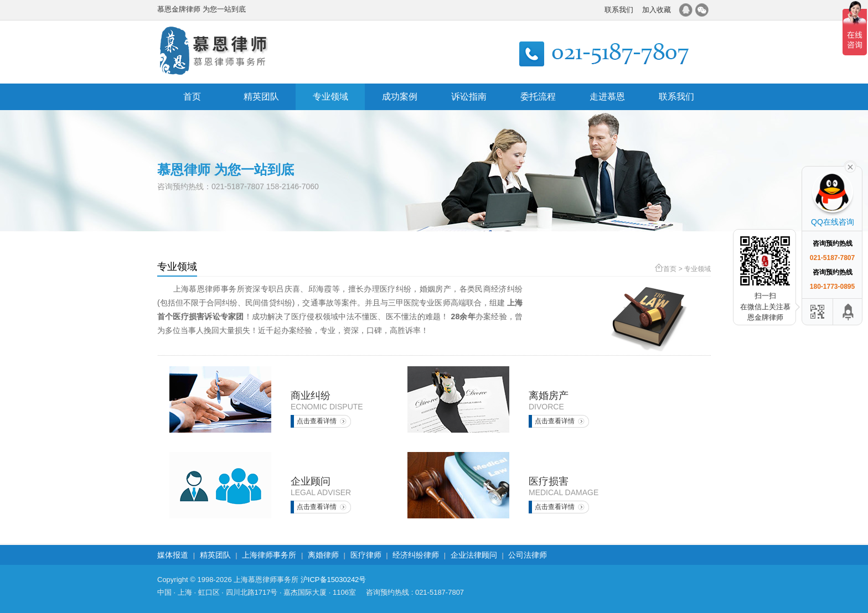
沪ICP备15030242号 (334, 580)
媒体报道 (173, 555)
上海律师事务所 (269, 555)
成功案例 (400, 97)
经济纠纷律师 (416, 555)
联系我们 (619, 10)
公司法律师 (528, 555)
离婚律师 (323, 555)
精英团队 (261, 97)
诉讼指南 (469, 97)
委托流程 (538, 97)
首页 (192, 97)
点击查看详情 (317, 421)
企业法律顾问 (474, 555)
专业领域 (330, 97)
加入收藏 (657, 10)
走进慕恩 (607, 97)
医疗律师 (366, 555)
